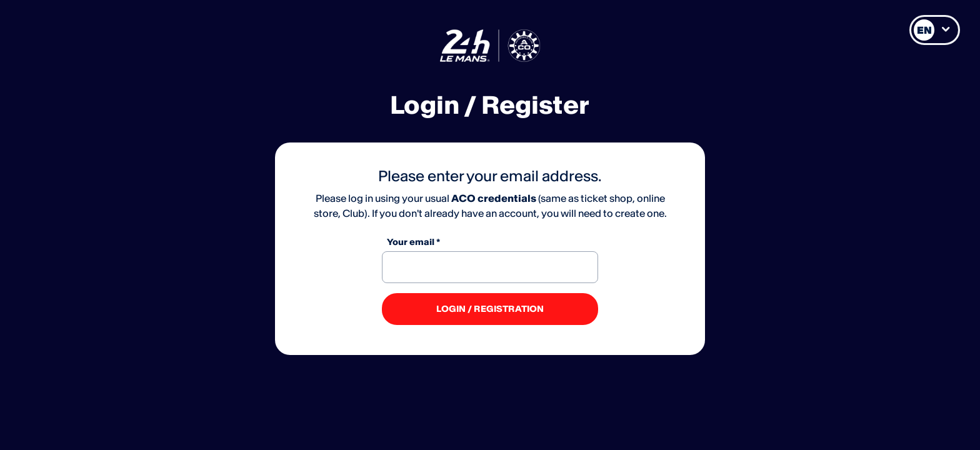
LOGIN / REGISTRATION (490, 309)
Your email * (413, 242)
